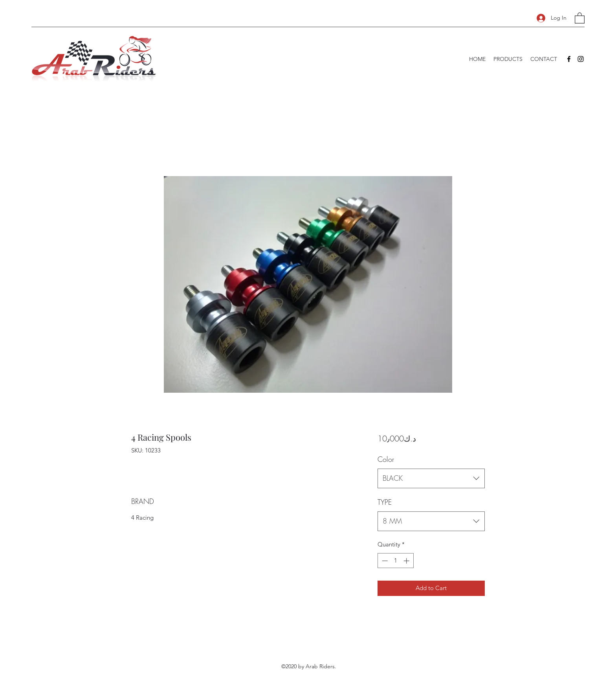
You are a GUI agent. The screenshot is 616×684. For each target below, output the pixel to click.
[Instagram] (581, 59)
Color (386, 459)
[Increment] (407, 561)
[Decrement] (384, 561)
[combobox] (431, 478)
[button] (580, 18)
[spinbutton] (395, 561)
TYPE (385, 502)
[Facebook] (569, 59)
